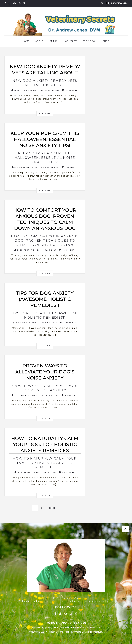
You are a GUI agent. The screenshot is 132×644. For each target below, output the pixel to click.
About (40, 41)
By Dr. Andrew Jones (24, 90)
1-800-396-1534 (119, 3)
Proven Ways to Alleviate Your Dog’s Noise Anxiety (45, 388)
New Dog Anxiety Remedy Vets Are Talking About (45, 83)
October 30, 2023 (50, 395)
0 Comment (70, 90)
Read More (45, 113)
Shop (106, 41)
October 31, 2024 (50, 167)
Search (55, 41)
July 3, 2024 (50, 250)
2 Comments (68, 323)
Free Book (90, 41)
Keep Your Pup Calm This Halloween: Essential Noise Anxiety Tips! (45, 158)
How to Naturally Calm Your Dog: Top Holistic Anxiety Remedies (45, 463)
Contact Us (65, 623)
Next (52, 508)
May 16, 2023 (50, 472)
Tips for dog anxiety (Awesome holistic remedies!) (45, 315)
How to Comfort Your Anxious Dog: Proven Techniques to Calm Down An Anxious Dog (45, 240)
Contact (71, 41)
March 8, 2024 (49, 323)
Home (26, 41)
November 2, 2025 (50, 90)
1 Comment (69, 167)
